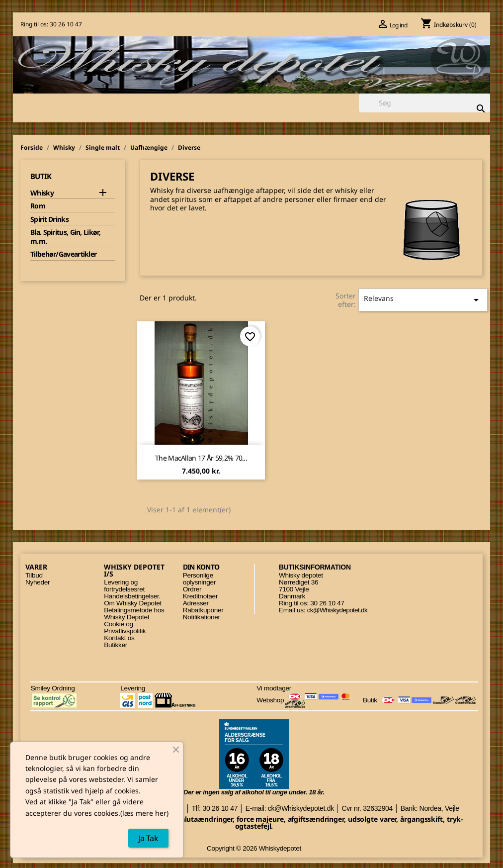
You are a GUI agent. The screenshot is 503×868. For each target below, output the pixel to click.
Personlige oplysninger (199, 579)
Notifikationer (202, 617)
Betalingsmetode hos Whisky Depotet (134, 614)
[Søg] (424, 103)
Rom (38, 206)
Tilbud (34, 575)
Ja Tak (148, 838)
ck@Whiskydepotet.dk (337, 610)
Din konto (201, 567)
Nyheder (38, 582)
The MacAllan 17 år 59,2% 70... (201, 458)
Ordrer (192, 589)
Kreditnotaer (200, 596)
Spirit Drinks (49, 219)
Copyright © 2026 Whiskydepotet (254, 848)
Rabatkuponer (203, 610)
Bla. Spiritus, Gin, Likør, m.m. (65, 237)
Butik (41, 176)
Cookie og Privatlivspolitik (125, 627)
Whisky (42, 193)
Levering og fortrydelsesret (124, 586)
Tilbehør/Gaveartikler (63, 254)
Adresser (196, 603)
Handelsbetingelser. (132, 596)
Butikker (116, 645)
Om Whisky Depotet (133, 603)
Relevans (423, 300)
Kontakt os (119, 638)
